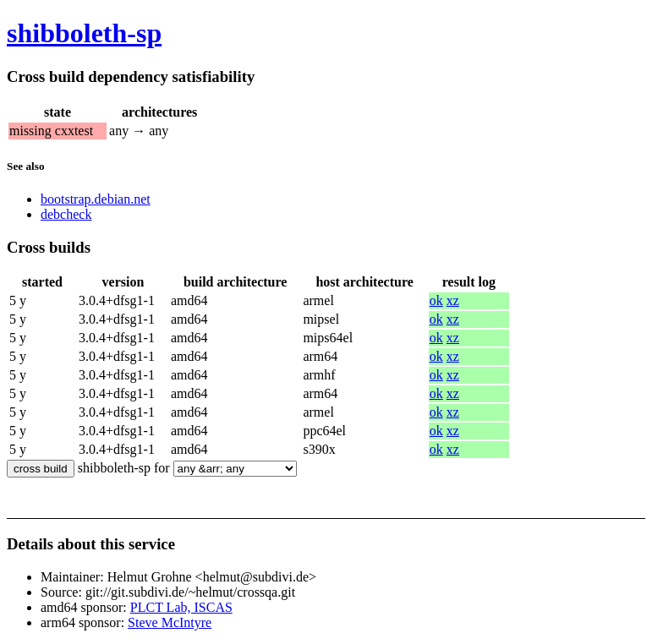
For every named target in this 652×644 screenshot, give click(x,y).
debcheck (66, 214)
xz (453, 300)
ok (436, 300)
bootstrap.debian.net (96, 199)
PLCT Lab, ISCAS (181, 607)
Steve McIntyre (170, 622)
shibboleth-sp (84, 33)
